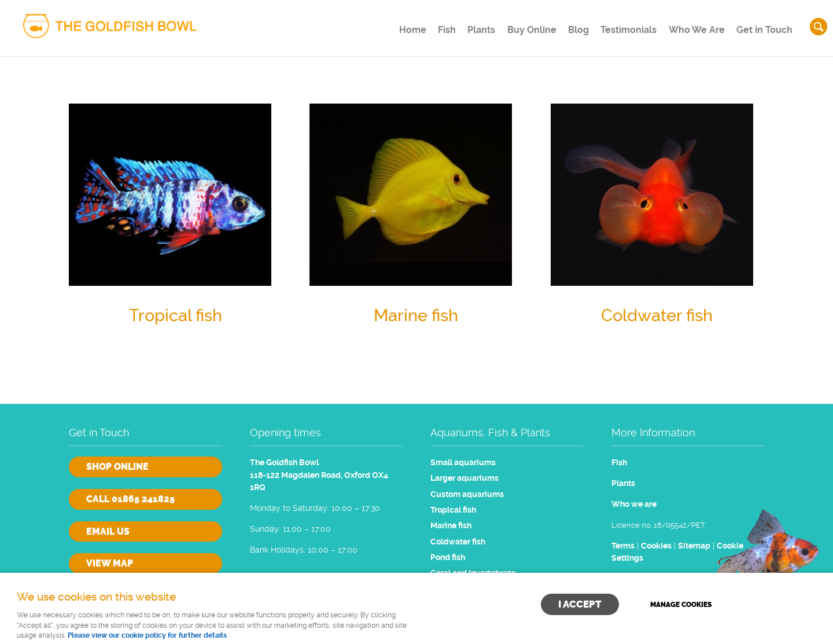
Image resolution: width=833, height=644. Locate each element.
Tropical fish (453, 510)
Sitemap (694, 546)
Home (378, 26)
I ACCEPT (580, 604)
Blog (567, 26)
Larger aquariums (465, 478)
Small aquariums (463, 463)
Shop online (117, 467)
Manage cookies (681, 605)
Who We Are (693, 26)
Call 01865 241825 (130, 499)
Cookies (656, 546)
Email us (108, 531)
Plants (459, 26)
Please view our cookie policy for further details (147, 635)
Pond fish (448, 557)
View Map (110, 563)
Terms (623, 546)
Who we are (634, 504)
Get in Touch (763, 26)
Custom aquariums (467, 494)
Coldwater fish (458, 542)
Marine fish (451, 526)
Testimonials (622, 26)
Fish (419, 26)
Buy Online (515, 26)
